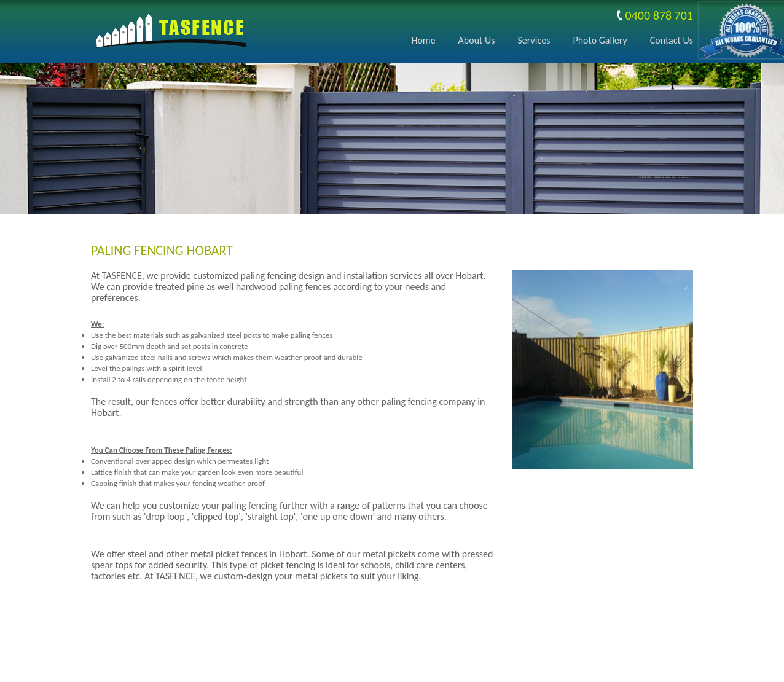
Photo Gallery (600, 40)
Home (423, 40)
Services (534, 40)
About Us (477, 40)
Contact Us (672, 40)
